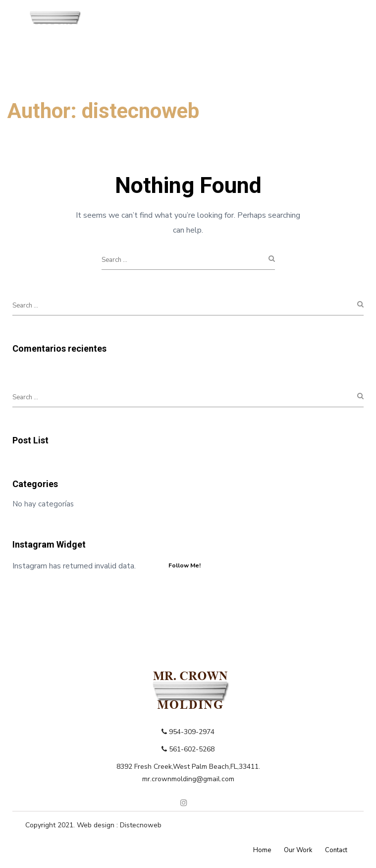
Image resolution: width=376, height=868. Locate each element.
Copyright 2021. (51, 825)
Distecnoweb (141, 825)
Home (262, 850)
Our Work (298, 850)
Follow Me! (185, 565)
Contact (336, 850)
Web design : (98, 825)
